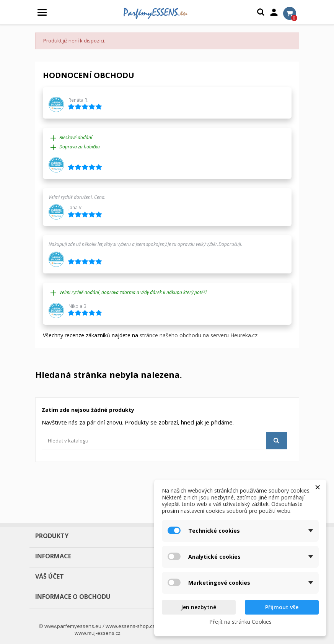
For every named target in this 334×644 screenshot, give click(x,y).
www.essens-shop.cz (130, 626)
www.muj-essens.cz (98, 633)
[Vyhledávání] (164, 441)
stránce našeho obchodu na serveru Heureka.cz (199, 335)
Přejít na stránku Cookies (240, 622)
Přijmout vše (282, 607)
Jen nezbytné (199, 607)
